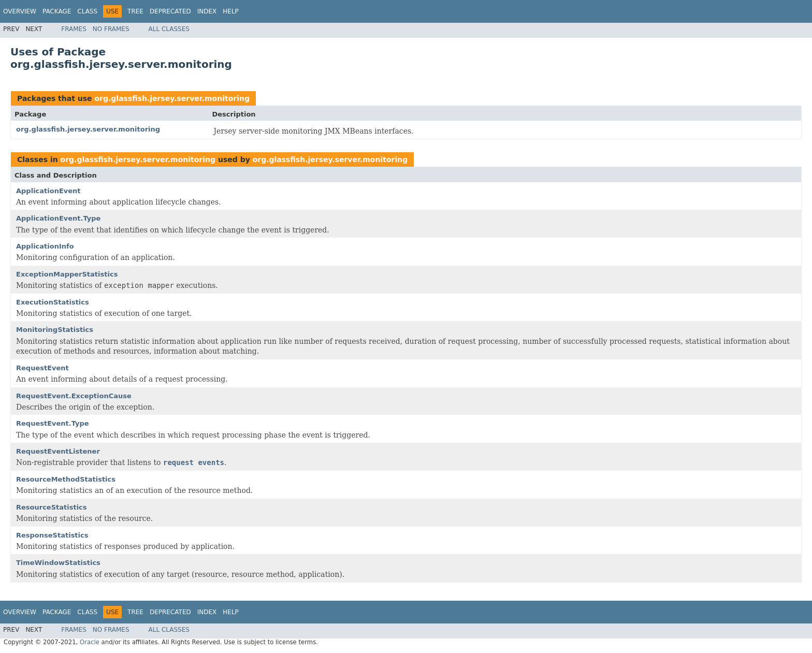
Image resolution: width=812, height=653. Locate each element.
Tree (135, 11)
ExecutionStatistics (53, 302)
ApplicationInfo (45, 246)
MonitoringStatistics (55, 330)
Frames (74, 29)
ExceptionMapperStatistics (67, 274)
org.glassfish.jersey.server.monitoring (172, 98)
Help (231, 11)
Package (57, 11)
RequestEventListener (58, 451)
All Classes (169, 29)
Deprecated (170, 11)
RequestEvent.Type (53, 423)
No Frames (111, 29)
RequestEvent (42, 368)
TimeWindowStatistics (58, 563)
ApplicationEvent (48, 191)
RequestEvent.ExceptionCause (74, 396)
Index (207, 11)
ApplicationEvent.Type (58, 218)
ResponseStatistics (52, 535)
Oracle (90, 642)
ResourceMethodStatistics (66, 479)
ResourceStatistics (52, 507)
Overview (20, 11)
